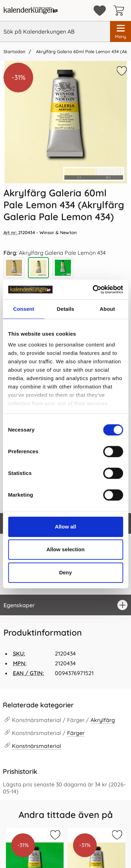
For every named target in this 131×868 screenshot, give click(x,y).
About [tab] (107, 309)
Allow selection (65, 549)
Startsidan (14, 51)
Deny (65, 572)
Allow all (65, 527)
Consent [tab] (24, 309)
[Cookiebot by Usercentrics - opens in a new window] (93, 289)
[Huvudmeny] (121, 31)
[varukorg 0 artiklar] (121, 10)
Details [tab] (66, 309)
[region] (65, 605)
